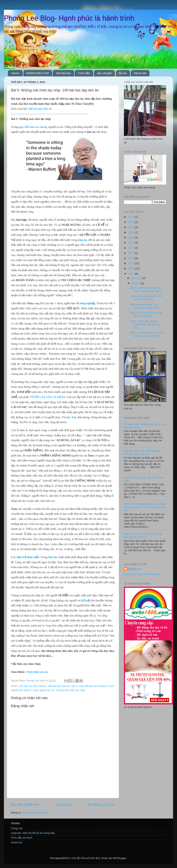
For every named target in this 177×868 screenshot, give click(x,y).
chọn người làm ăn (44, 690)
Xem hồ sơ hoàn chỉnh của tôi (141, 574)
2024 (131, 222)
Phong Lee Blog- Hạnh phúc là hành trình (69, 18)
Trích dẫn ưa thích (22, 838)
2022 (131, 227)
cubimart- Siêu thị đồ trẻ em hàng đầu (33, 833)
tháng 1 (136, 283)
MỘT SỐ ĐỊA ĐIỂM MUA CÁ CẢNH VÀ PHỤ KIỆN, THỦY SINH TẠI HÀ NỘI (145, 507)
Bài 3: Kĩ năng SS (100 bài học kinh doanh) (146, 314)
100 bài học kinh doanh (33, 686)
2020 (131, 237)
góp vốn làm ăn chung (33, 127)
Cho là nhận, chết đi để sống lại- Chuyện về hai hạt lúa (143, 452)
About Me (140, 73)
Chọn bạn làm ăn (37, 672)
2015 (131, 263)
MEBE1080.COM (38, 73)
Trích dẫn (84, 73)
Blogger (122, 858)
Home (16, 73)
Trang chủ (64, 805)
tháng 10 (137, 278)
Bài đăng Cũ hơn (101, 805)
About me (17, 842)
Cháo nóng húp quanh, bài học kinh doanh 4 (146, 298)
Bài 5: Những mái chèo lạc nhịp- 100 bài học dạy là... (147, 289)
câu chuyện (104, 73)
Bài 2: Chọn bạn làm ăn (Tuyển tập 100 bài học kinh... (146, 324)
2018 (131, 248)
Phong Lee (135, 569)
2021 (131, 232)
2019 (131, 243)
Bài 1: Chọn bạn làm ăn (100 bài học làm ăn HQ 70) (147, 334)
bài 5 (74, 686)
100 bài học (63, 73)
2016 (131, 258)
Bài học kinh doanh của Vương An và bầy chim (145, 306)
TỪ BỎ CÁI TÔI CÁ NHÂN (47, 397)
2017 (131, 253)
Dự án (123, 73)
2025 (131, 217)
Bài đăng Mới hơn (25, 805)
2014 (131, 268)
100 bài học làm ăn (40, 109)
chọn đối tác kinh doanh (93, 686)
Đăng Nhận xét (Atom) (35, 813)
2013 (131, 274)
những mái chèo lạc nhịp (71, 690)
